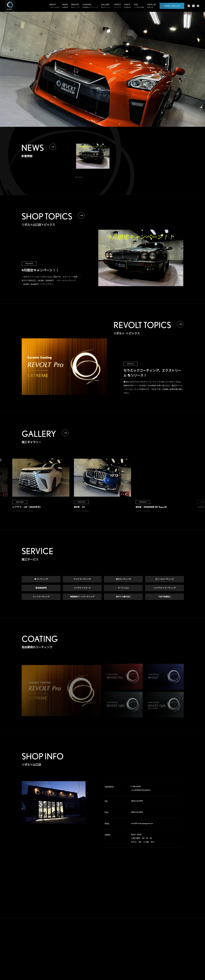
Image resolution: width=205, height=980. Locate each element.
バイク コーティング (82, 579)
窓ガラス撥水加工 (123, 597)
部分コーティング (123, 579)
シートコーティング (41, 597)
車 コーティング (41, 579)
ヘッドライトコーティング (164, 588)
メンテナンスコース (82, 588)
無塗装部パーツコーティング (82, 597)
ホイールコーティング (164, 579)
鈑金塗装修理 (41, 588)
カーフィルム (123, 588)
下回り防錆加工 (164, 597)
